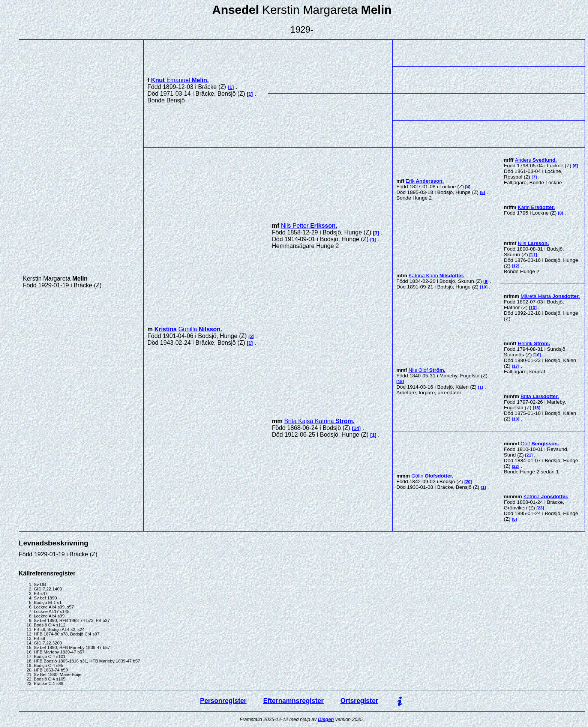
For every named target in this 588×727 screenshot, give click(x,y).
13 (533, 308)
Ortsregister (359, 701)
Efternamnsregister (293, 701)
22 (516, 466)
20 (468, 482)
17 (516, 366)
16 (537, 355)
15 (400, 382)
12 (516, 266)
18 (536, 408)
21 (529, 455)
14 (356, 428)
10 (484, 287)
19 (516, 419)
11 (533, 255)
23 (540, 508)
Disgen (326, 719)
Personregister (223, 701)
